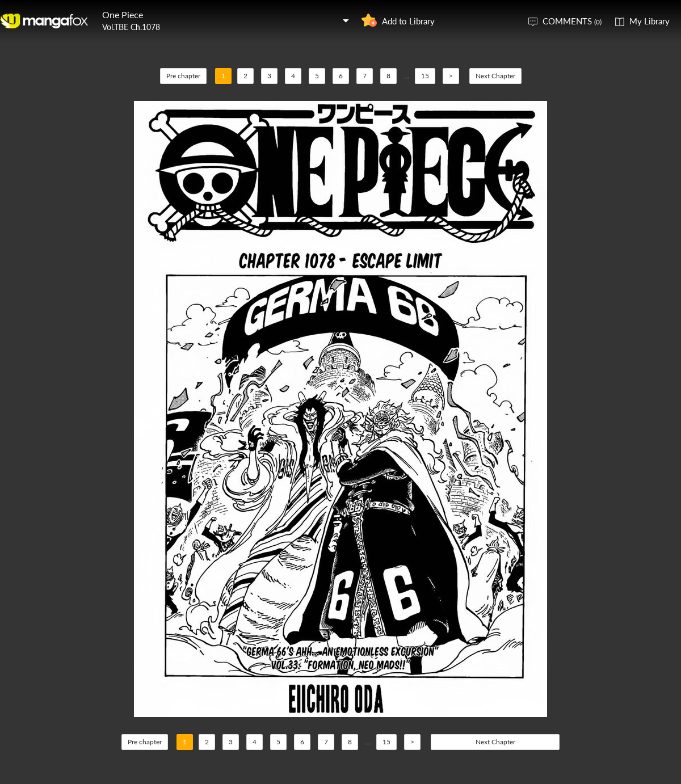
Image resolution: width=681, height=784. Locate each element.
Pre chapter (183, 76)
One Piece (123, 14)
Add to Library (408, 21)
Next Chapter (495, 76)
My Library (650, 21)
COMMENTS (572, 21)
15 (425, 76)
